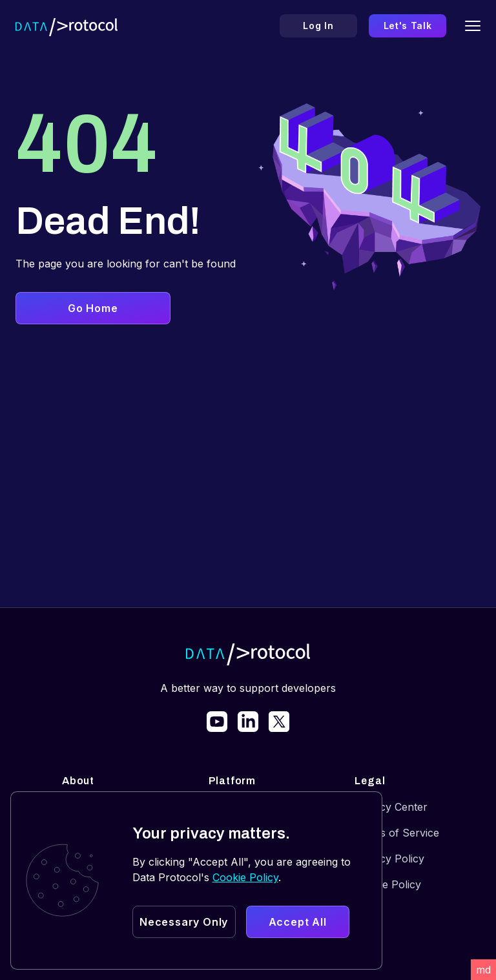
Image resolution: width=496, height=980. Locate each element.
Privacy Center (391, 807)
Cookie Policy (388, 884)
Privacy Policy (389, 859)
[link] (217, 722)
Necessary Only (184, 922)
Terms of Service (397, 833)
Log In (318, 26)
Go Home (93, 308)
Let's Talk (408, 26)
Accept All (298, 922)
